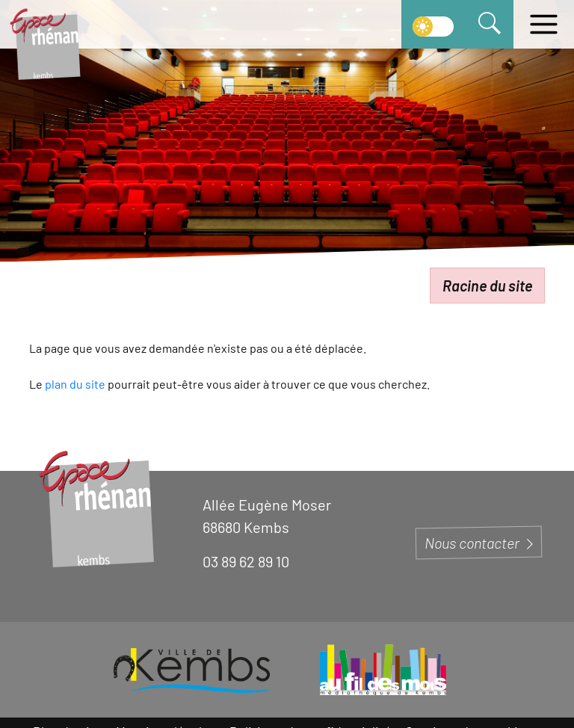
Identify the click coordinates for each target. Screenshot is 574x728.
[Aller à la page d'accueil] (45, 43)
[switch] (433, 24)
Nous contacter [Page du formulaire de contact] (479, 543)
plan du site (75, 384)
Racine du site (487, 286)
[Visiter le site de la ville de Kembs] (191, 669)
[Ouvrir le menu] (544, 24)
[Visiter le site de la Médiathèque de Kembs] (383, 670)
